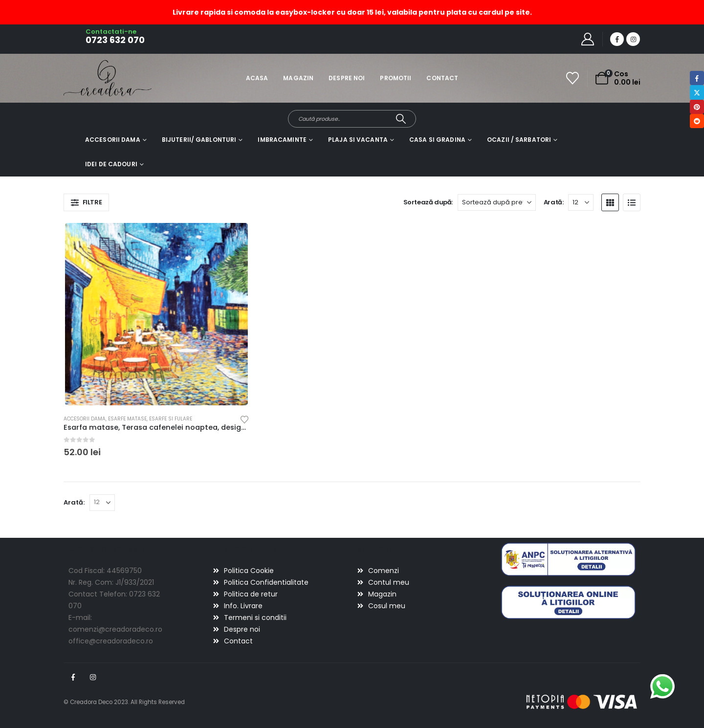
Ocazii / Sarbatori (519, 140)
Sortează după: (428, 202)
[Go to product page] (156, 314)
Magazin (298, 78)
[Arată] (581, 202)
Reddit (697, 121)
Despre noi (347, 78)
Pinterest (697, 107)
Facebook (73, 677)
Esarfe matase (127, 419)
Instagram (93, 677)
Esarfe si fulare (171, 419)
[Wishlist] (573, 78)
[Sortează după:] (497, 202)
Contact (442, 78)
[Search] (401, 119)
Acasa (257, 78)
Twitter (697, 92)
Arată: (554, 202)
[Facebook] (617, 39)
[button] (86, 202)
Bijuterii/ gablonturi (199, 140)
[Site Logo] (91, 78)
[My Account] (588, 39)
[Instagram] (633, 39)
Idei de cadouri (111, 164)
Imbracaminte (282, 140)
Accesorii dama (113, 140)
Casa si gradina (437, 140)
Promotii (396, 78)
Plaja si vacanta (358, 140)
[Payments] (582, 702)
